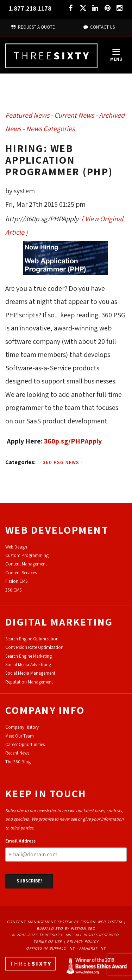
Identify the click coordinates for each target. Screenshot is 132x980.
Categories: (20, 462)
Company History (22, 727)
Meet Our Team (20, 736)
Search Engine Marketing (29, 656)
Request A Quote (33, 27)
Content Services (21, 573)
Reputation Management (29, 682)
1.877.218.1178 (30, 8)
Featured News (27, 115)
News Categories (50, 129)
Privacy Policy (83, 941)
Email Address (20, 841)
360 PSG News (61, 462)
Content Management (26, 564)
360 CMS (13, 590)
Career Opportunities (25, 744)
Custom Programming (27, 555)
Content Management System (40, 922)
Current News (74, 115)
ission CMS (17, 581)
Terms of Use (48, 941)
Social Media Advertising (28, 665)
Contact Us (99, 27)
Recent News (17, 753)
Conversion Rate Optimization (34, 647)
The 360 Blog (18, 762)
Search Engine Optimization (32, 639)
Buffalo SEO (50, 928)
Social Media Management (30, 673)
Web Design (16, 547)
